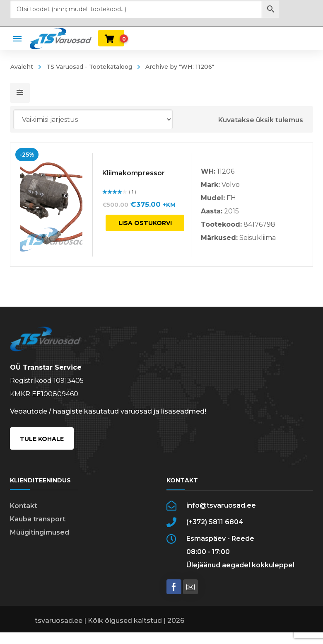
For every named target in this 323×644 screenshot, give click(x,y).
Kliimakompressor (134, 173)
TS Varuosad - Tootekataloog (89, 67)
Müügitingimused (40, 532)
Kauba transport (38, 519)
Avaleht (22, 67)
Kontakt (24, 506)
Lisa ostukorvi (145, 223)
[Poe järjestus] (93, 119)
